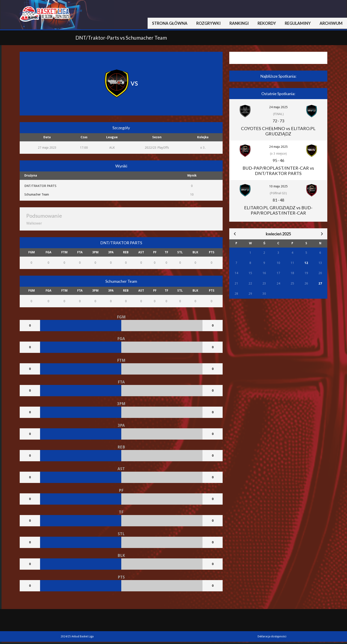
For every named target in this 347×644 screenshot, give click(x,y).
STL (180, 252)
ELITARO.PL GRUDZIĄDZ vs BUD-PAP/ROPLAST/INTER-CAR (278, 210)
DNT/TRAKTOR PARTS (40, 186)
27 (320, 283)
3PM (95, 252)
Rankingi (239, 23)
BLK (195, 252)
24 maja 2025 (278, 107)
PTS (212, 252)
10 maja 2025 (278, 186)
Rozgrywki (208, 23)
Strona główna (170, 23)
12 (306, 263)
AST (141, 252)
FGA (48, 252)
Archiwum (331, 23)
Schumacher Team (37, 194)
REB (126, 252)
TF (166, 252)
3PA (111, 252)
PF (155, 252)
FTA (80, 252)
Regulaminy (298, 23)
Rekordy (267, 23)
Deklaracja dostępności (272, 636)
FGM (32, 252)
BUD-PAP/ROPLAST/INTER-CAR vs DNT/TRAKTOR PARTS (278, 171)
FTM (64, 252)
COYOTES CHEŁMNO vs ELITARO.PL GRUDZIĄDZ (278, 131)
